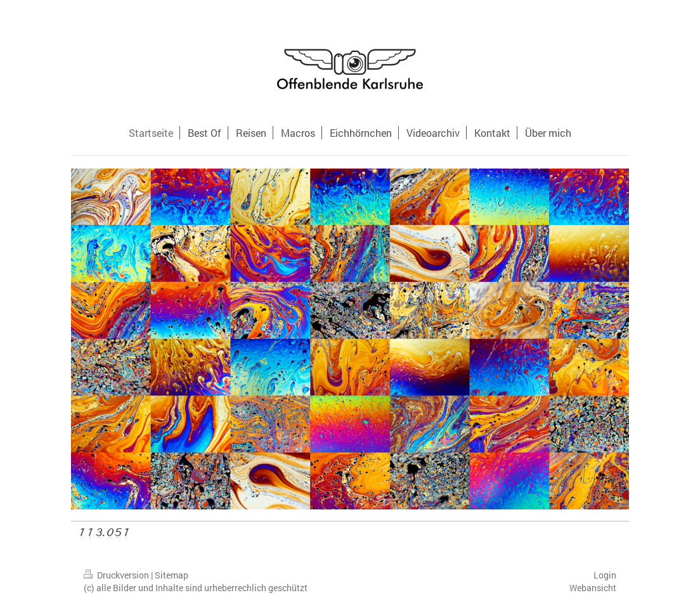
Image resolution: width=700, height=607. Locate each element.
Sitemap (172, 575)
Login (605, 575)
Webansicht (593, 588)
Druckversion (117, 575)
